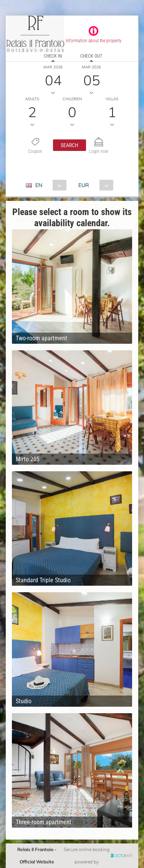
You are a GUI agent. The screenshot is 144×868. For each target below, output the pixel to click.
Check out (91, 56)
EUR (84, 185)
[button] (70, 145)
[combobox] (49, 185)
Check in (53, 56)
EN (39, 185)
